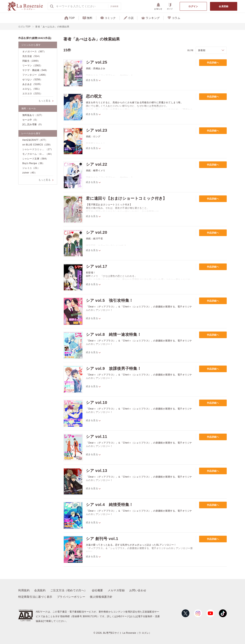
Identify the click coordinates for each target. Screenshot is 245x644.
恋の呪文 (94, 96)
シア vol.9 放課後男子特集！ (114, 368)
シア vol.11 (97, 437)
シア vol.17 (97, 266)
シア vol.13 (97, 471)
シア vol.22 (97, 164)
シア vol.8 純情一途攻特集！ (114, 334)
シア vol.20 (97, 232)
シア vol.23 (97, 130)
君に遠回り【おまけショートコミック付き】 (126, 198)
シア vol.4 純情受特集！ (110, 505)
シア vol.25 (97, 62)
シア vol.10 (97, 402)
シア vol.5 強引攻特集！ (110, 300)
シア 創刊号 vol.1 (102, 539)
